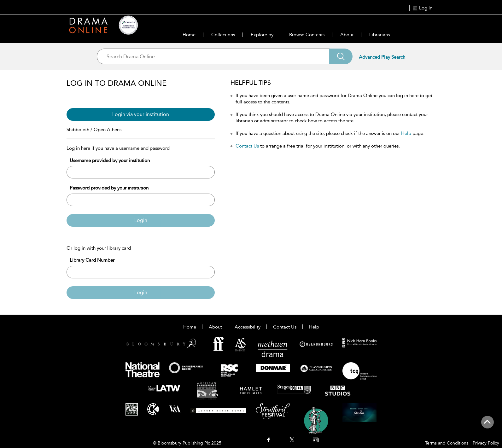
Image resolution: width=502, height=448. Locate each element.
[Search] (341, 56)
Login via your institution (141, 114)
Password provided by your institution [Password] (109, 188)
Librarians (379, 35)
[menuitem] (268, 441)
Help (406, 133)
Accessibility (248, 327)
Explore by (262, 35)
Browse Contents (307, 35)
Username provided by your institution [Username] (110, 160)
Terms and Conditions (447, 443)
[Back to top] (487, 426)
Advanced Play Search (382, 57)
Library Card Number (92, 260)
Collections (223, 35)
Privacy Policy (486, 443)
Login (141, 220)
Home (189, 35)
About (347, 35)
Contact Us (247, 146)
